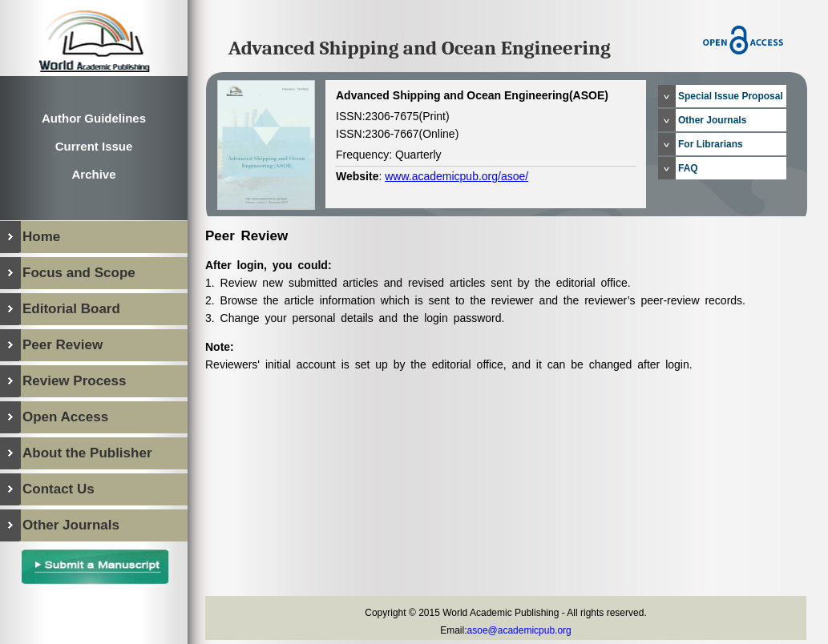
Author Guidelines (94, 118)
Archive (93, 174)
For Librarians (711, 144)
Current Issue (94, 146)
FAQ (688, 168)
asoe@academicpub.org (519, 630)
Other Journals (712, 120)
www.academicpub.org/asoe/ (456, 176)
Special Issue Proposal (731, 96)
